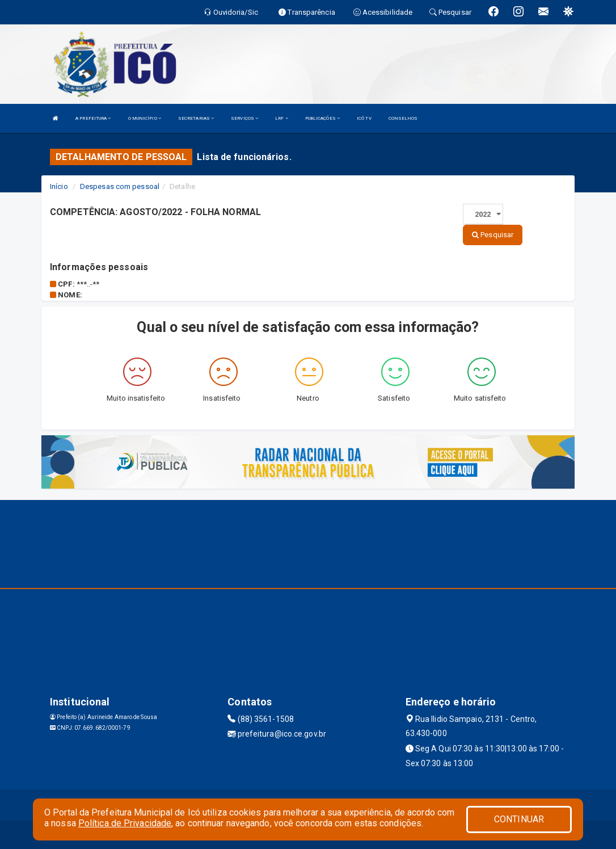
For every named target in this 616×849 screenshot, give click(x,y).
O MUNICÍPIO (145, 118)
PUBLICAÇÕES (322, 118)
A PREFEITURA (93, 118)
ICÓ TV (364, 118)
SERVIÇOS (244, 118)
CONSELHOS (403, 118)
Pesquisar (493, 235)
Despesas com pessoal (120, 186)
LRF (282, 118)
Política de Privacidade (125, 823)
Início (59, 186)
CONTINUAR (519, 819)
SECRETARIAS (196, 118)
